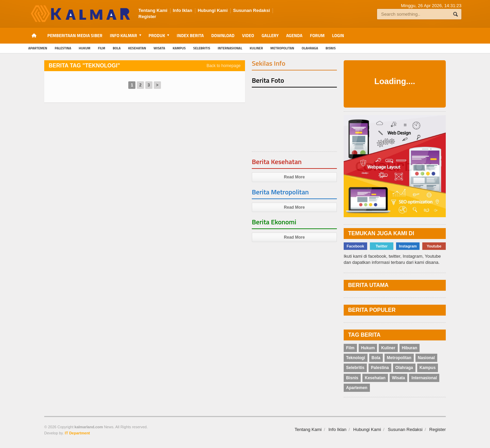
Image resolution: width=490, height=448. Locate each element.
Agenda (294, 35)
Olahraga (310, 48)
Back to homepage (224, 66)
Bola (117, 48)
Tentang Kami (153, 10)
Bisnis (331, 48)
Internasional (230, 48)
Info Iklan (183, 10)
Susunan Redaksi (251, 10)
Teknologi (356, 358)
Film (102, 48)
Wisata (159, 48)
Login (338, 35)
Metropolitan (282, 48)
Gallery (270, 35)
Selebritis (202, 48)
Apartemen (38, 48)
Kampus (179, 48)
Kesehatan (137, 48)
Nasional (426, 358)
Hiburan (410, 348)
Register (147, 17)
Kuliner (256, 48)
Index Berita (190, 35)
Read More (294, 177)
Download (223, 35)
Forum (317, 35)
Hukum (84, 48)
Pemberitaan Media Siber (75, 35)
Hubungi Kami (213, 10)
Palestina (63, 48)
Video (248, 35)
